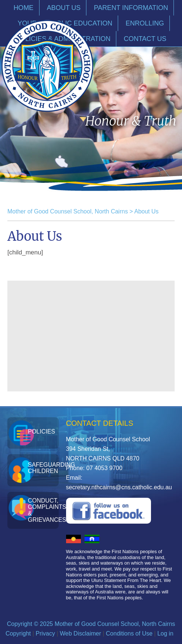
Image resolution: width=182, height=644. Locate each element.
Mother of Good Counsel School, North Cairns (68, 211)
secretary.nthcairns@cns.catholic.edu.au (119, 487)
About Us (147, 211)
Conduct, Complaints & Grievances (43, 510)
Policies (41, 431)
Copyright (18, 633)
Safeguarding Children (43, 468)
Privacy (45, 633)
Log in (165, 633)
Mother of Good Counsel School (47, 66)
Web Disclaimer (80, 633)
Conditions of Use (129, 633)
